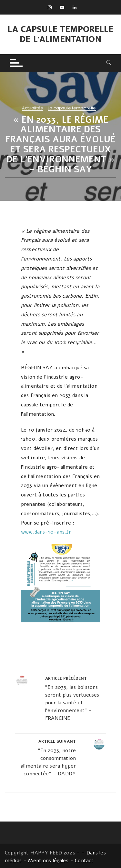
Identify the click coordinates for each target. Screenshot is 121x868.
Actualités (33, 108)
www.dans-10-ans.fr (46, 532)
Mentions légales (48, 861)
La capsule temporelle (72, 108)
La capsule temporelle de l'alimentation (60, 34)
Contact (84, 861)
